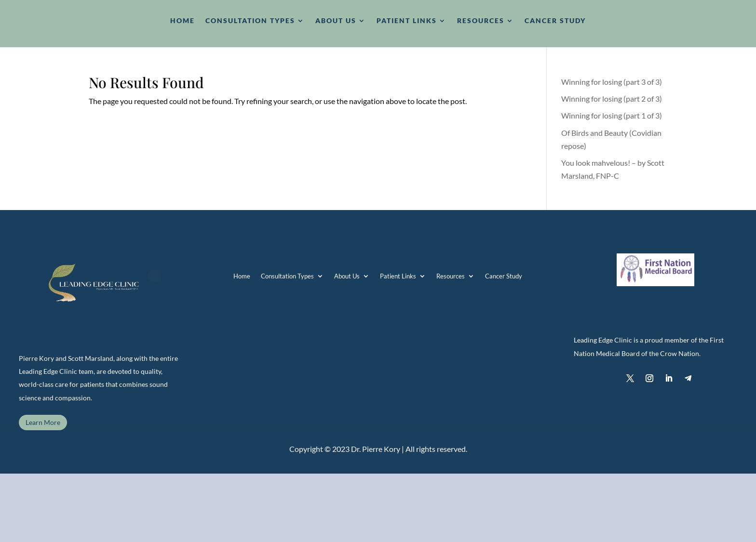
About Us (347, 276)
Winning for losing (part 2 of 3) (612, 99)
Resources (451, 276)
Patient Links (398, 276)
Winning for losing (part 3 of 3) (612, 82)
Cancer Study (504, 276)
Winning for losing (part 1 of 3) (612, 115)
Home (242, 276)
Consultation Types (287, 276)
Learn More (43, 422)
